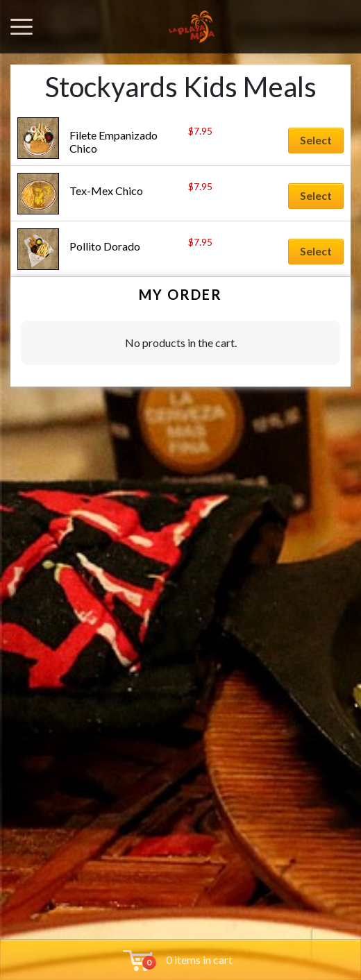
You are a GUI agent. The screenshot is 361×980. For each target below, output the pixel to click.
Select (316, 140)
